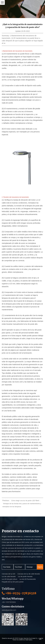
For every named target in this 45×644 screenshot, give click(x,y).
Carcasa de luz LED (8, 574)
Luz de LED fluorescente (28, 579)
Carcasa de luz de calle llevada (29, 574)
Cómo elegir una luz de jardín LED (23, 501)
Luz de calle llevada (9, 576)
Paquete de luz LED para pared (13, 582)
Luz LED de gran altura (9, 579)
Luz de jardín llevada (25, 576)
